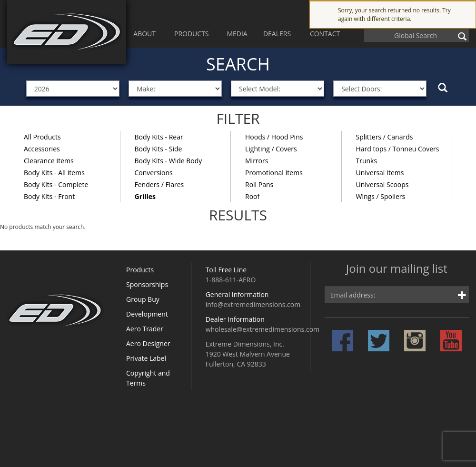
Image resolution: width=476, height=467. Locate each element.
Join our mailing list (397, 269)
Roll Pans (259, 184)
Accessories (42, 149)
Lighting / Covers (271, 149)
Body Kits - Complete (56, 184)
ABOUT (144, 34)
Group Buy (143, 299)
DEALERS (277, 34)
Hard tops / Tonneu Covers (398, 149)
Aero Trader (145, 329)
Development (147, 314)
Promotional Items (274, 173)
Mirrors (257, 161)
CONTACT (325, 34)
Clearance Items (49, 161)
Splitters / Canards (385, 137)
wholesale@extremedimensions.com (263, 329)
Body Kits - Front (49, 196)
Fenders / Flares (159, 184)
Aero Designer (148, 343)
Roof (252, 196)
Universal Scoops (382, 184)
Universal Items (380, 173)
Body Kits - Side (159, 149)
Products (140, 270)
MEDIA (237, 34)
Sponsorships (147, 284)
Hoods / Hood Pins (274, 137)
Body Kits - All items (54, 173)
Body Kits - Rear (159, 137)
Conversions (154, 173)
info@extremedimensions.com (253, 304)
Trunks (367, 161)
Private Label (146, 358)
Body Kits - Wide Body (169, 161)
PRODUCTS (192, 34)
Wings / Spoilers (381, 196)
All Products (42, 137)
